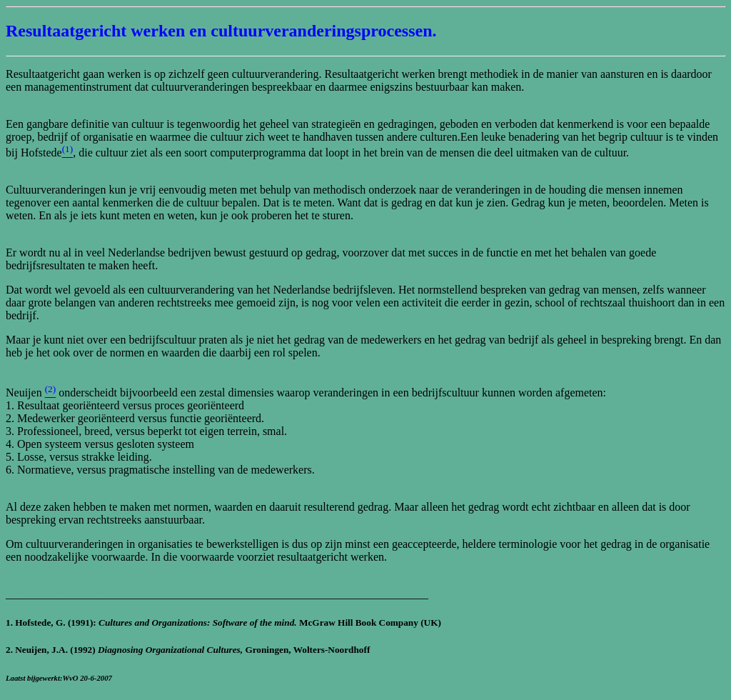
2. (10, 650)
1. (10, 622)
